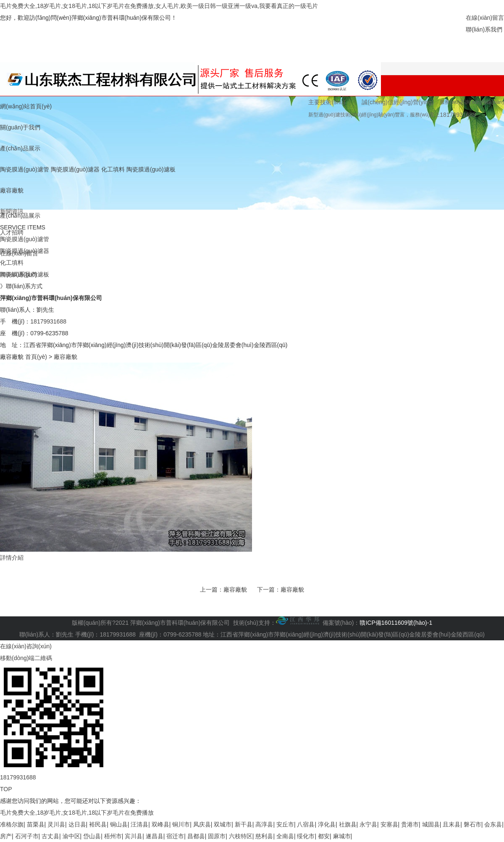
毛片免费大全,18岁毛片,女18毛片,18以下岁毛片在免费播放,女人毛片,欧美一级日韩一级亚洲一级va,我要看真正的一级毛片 (159, 6)
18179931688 (48, 321)
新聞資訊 (12, 211)
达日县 (77, 824)
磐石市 (472, 824)
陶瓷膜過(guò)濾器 (75, 169)
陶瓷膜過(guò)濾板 (151, 169)
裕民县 (98, 824)
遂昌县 (155, 836)
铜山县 (119, 824)
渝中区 (71, 836)
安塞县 (389, 824)
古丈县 (50, 836)
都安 (324, 836)
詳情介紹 (12, 558)
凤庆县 (202, 824)
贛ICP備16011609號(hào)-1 (396, 623)
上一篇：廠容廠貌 (223, 589)
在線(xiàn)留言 (485, 18)
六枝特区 (241, 836)
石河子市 (27, 836)
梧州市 (113, 836)
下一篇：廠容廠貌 (281, 589)
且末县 (451, 824)
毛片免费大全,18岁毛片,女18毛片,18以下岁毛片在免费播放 (77, 813)
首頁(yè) (36, 357)
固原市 (217, 836)
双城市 (223, 824)
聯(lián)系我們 (484, 29)
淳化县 (327, 824)
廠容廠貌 (12, 190)
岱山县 (92, 836)
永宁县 (368, 824)
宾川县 (134, 836)
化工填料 (113, 169)
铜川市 (181, 824)
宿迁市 (175, 836)
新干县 (244, 824)
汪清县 (139, 824)
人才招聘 (12, 232)
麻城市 (342, 836)
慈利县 (264, 836)
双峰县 (160, 824)
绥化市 (306, 836)
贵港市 (410, 824)
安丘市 (285, 824)
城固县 (431, 824)
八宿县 (306, 824)
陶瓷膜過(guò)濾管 (25, 169)
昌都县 (196, 836)
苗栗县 (36, 824)
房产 (6, 836)
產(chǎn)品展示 (20, 148)
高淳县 (264, 824)
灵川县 (56, 824)
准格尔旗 (12, 824)
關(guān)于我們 (20, 127)
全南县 (285, 836)
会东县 (493, 824)
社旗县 (348, 824)
